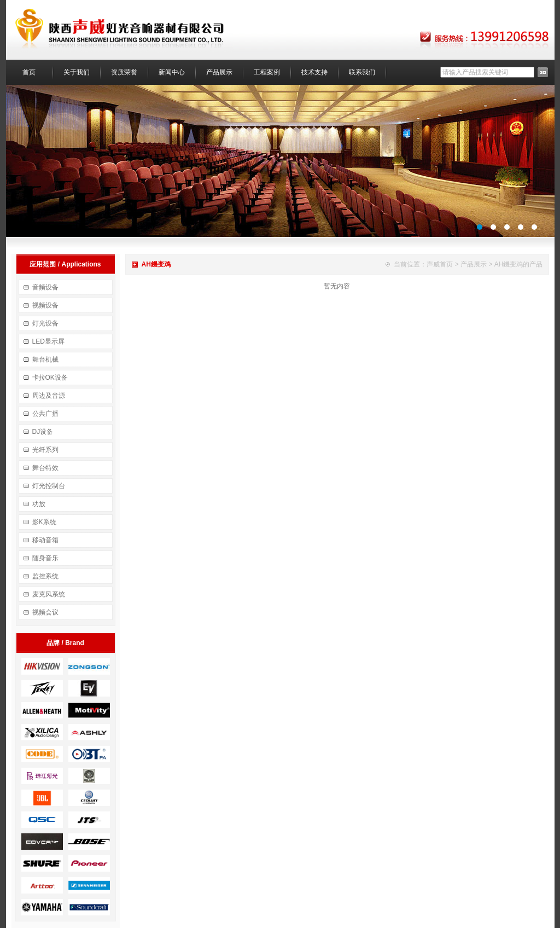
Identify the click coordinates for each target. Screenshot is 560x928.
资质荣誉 (124, 72)
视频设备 (45, 305)
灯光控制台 (49, 486)
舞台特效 (45, 468)
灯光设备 (45, 323)
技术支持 (314, 72)
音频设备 (45, 287)
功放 (39, 504)
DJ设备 (43, 432)
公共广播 (45, 414)
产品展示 (219, 72)
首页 (29, 72)
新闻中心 (172, 72)
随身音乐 (45, 558)
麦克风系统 (49, 594)
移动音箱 (45, 540)
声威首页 (440, 264)
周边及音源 (49, 396)
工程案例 (267, 72)
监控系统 (45, 576)
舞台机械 (45, 359)
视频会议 (45, 612)
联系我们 (362, 72)
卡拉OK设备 (50, 378)
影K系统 (44, 522)
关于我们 (77, 72)
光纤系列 (45, 450)
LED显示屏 (48, 341)
